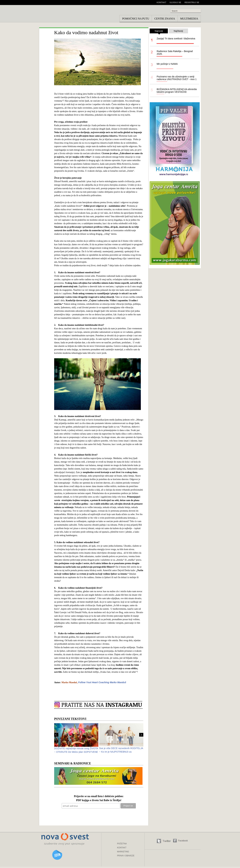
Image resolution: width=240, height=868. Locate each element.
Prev (56, 735)
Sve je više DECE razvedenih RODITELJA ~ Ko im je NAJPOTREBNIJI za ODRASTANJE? (121, 752)
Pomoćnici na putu (136, 19)
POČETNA (122, 844)
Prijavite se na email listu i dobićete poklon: (99, 796)
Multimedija (189, 19)
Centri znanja (165, 19)
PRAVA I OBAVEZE (126, 856)
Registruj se (192, 3)
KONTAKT (122, 848)
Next (141, 735)
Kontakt (161, 3)
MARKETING (123, 852)
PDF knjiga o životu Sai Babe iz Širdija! (99, 800)
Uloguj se (175, 3)
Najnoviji (159, 32)
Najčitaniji (178, 31)
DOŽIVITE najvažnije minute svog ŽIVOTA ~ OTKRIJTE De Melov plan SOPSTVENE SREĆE (76, 752)
